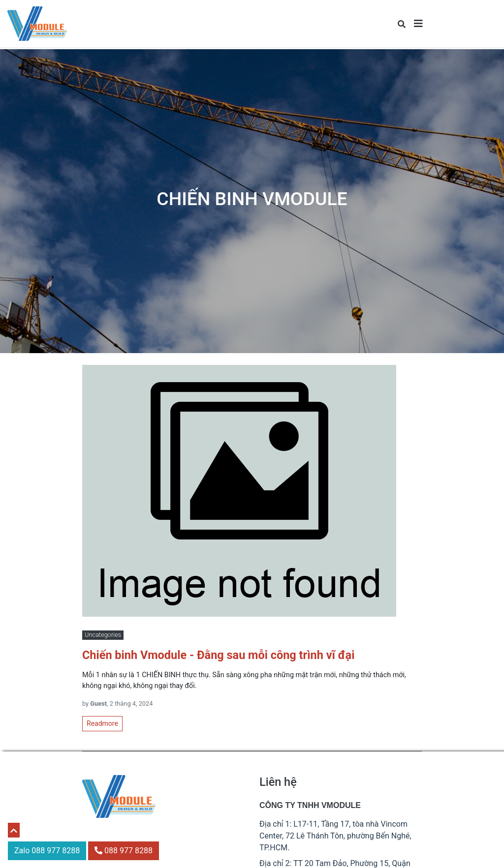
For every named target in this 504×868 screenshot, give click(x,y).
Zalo (47, 851)
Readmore (102, 723)
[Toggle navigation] (418, 24)
